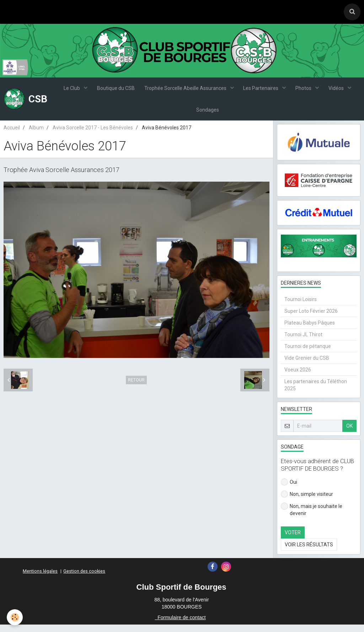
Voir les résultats (309, 552)
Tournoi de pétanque (308, 354)
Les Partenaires (262, 91)
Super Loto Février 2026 (311, 318)
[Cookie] (15, 617)
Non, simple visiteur (307, 502)
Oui (289, 489)
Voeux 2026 (298, 377)
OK (349, 433)
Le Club (69, 91)
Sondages (208, 116)
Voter (293, 540)
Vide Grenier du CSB (307, 365)
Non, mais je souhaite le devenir (312, 517)
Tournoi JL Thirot (303, 342)
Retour (136, 387)
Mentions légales (40, 579)
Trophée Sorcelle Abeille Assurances (185, 91)
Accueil (12, 135)
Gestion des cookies (84, 579)
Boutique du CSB (114, 91)
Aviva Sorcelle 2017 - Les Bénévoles (93, 135)
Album (36, 135)
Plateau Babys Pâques (310, 330)
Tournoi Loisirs (301, 307)
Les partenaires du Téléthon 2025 (316, 392)
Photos (306, 91)
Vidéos (339, 91)
